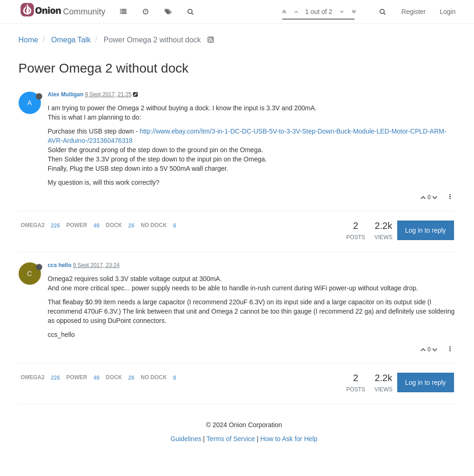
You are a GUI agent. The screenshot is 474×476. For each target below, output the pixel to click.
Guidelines (186, 439)
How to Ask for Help (289, 439)
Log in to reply (426, 230)
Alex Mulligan (66, 94)
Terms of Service (231, 439)
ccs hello (60, 265)
